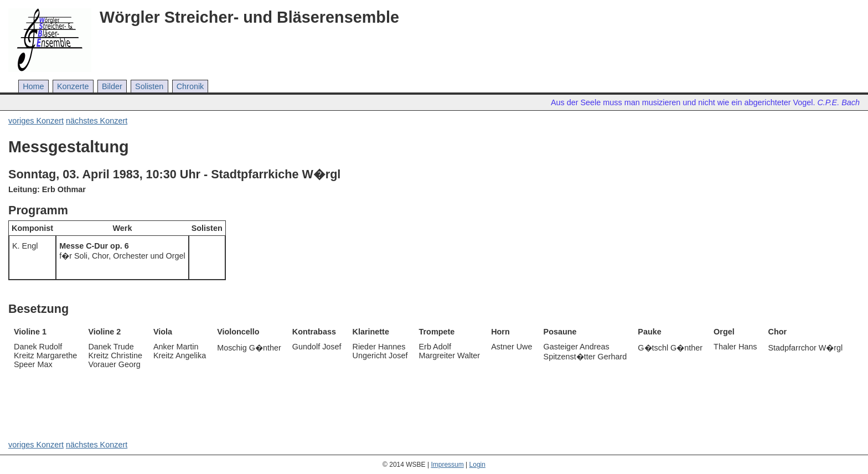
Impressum (447, 465)
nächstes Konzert (97, 121)
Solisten (149, 86)
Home (33, 86)
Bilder (112, 86)
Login (477, 465)
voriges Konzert (36, 121)
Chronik (190, 86)
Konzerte (73, 86)
